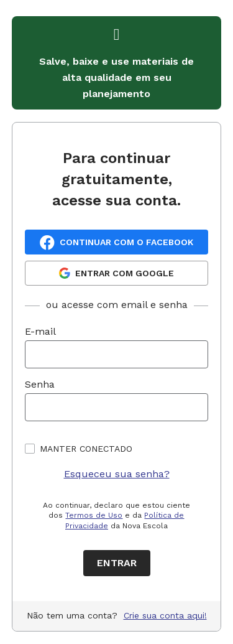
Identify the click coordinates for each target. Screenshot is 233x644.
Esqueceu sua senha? (117, 474)
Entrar (117, 563)
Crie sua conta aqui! (165, 615)
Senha (40, 384)
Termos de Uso (94, 515)
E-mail (40, 331)
